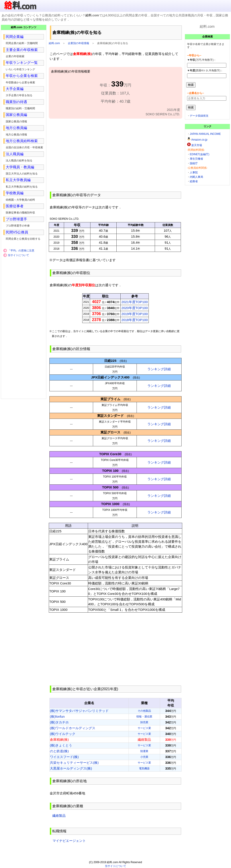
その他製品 (144, 711)
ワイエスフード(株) (64, 757)
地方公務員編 (16, 128)
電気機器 (144, 768)
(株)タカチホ (59, 722)
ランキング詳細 (159, 369)
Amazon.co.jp (199, 140)
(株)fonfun (57, 716)
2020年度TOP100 (135, 308)
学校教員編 (15, 193)
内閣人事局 (196, 177)
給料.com (54, 43)
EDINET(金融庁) (200, 154)
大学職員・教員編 (20, 167)
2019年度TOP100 (135, 314)
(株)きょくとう (61, 745)
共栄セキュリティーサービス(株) (74, 763)
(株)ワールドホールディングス (73, 728)
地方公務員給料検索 (22, 141)
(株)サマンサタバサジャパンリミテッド (79, 711)
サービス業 (144, 728)
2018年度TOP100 (135, 320)
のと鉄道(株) (59, 751)
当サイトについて (18, 255)
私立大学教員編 (18, 180)
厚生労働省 (196, 159)
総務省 (194, 181)
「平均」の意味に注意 (21, 251)
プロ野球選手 (16, 219)
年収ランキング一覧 (22, 63)
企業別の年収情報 (78, 43)
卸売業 (144, 722)
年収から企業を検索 (22, 76)
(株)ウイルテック (63, 734)
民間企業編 (15, 37)
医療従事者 (15, 206)
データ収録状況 (199, 116)
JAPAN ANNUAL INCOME (205, 134)
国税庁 (194, 163)
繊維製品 (59, 816)
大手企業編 (15, 89)
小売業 (144, 757)
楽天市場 (197, 145)
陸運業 (144, 751)
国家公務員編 (16, 115)
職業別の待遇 (16, 102)
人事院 (194, 172)
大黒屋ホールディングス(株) (71, 768)
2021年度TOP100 (135, 302)
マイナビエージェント (69, 841)
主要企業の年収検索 (22, 50)
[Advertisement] (115, 155)
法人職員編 (15, 154)
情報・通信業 (144, 717)
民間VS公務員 (17, 232)
